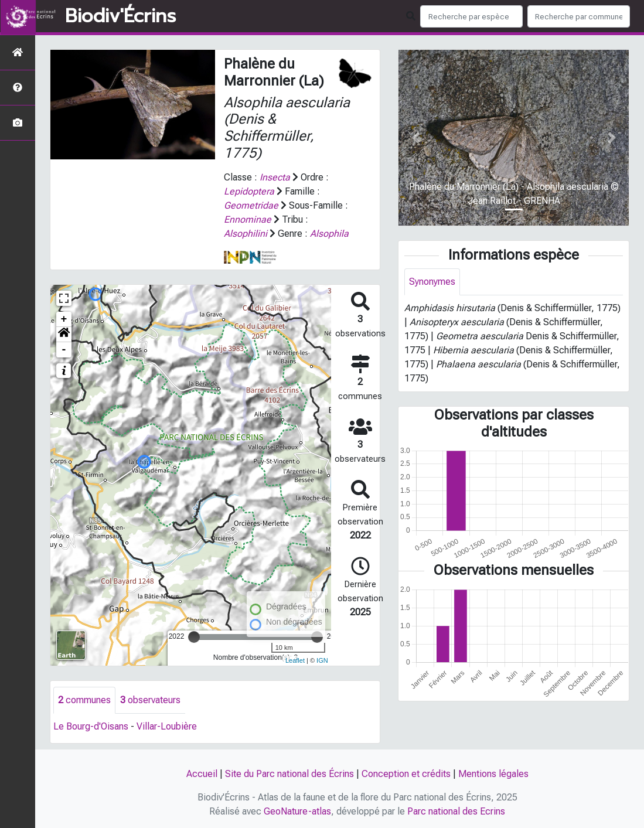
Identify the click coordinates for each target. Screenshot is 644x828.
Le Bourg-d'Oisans (91, 726)
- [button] (64, 350)
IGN (322, 660)
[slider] (194, 637)
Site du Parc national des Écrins (289, 774)
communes (84, 700)
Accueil (202, 774)
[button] (64, 335)
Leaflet (295, 660)
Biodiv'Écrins (120, 16)
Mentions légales (493, 774)
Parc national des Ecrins (456, 811)
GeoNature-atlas (297, 811)
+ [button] (64, 319)
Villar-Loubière (167, 726)
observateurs (150, 700)
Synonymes (432, 282)
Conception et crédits (406, 774)
